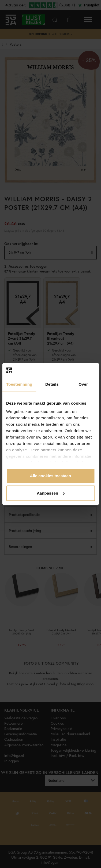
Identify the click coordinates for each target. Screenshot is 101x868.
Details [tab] (52, 384)
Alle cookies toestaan (50, 476)
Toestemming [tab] (19, 384)
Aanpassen (51, 493)
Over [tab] (83, 384)
